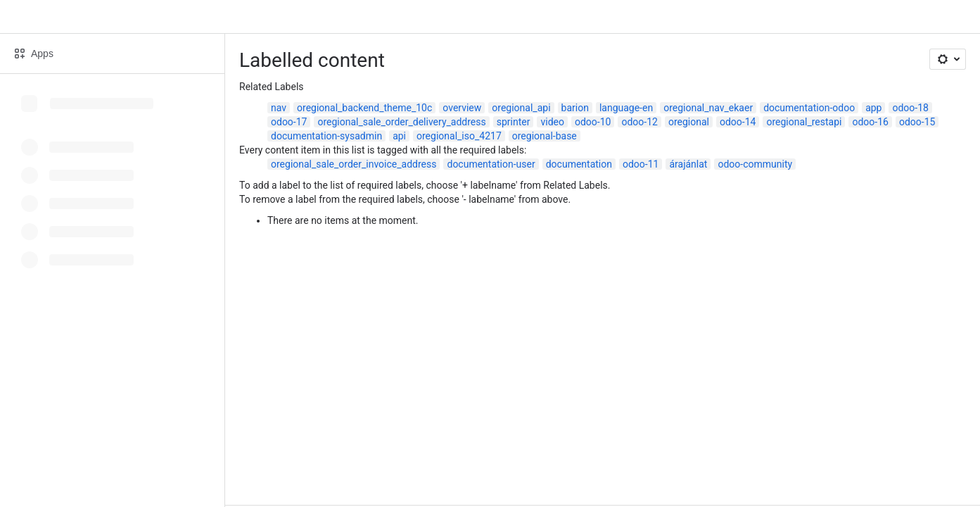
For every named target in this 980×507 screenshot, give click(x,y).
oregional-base (545, 136)
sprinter (514, 122)
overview (462, 108)
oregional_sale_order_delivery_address (401, 122)
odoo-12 (639, 122)
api (399, 136)
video (552, 122)
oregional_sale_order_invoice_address (354, 164)
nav (279, 108)
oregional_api (521, 108)
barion (575, 108)
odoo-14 (738, 122)
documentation (579, 164)
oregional (689, 122)
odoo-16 (870, 122)
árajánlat (688, 164)
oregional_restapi (804, 122)
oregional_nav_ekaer (708, 108)
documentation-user (491, 164)
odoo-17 (289, 122)
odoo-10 (593, 122)
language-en (626, 108)
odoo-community (755, 164)
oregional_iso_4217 (459, 136)
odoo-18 (910, 108)
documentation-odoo (809, 108)
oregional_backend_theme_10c (364, 108)
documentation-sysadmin (326, 136)
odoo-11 (641, 164)
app (873, 108)
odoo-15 (917, 122)
